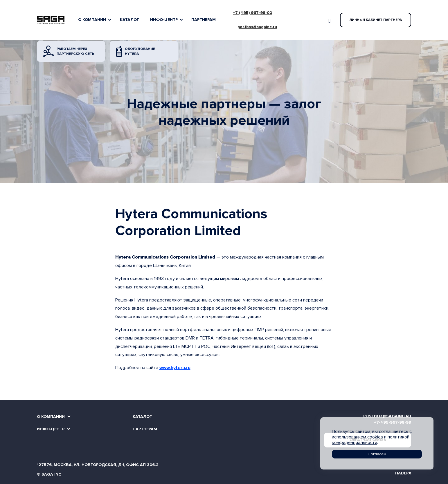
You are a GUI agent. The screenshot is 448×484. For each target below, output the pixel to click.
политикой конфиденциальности (371, 440)
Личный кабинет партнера (376, 20)
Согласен (377, 454)
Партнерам (204, 20)
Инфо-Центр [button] (164, 20)
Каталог (129, 20)
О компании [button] (92, 20)
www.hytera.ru (175, 368)
